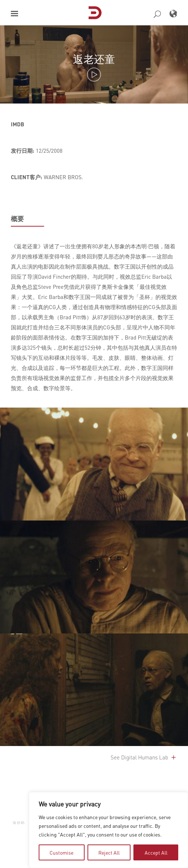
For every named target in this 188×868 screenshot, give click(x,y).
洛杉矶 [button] (19, 823)
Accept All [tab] (156, 852)
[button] (14, 14)
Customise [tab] (61, 852)
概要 (17, 219)
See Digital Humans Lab (144, 757)
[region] (108, 830)
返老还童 (94, 59)
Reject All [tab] (109, 852)
